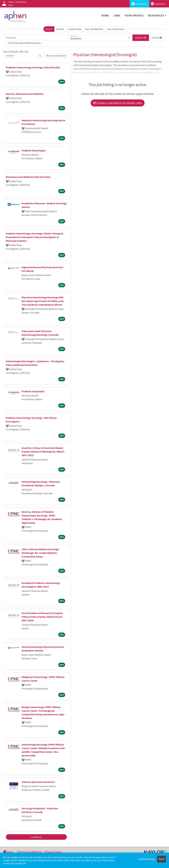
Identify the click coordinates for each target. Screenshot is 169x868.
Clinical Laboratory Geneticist (38, 782)
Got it (162, 859)
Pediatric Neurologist (34, 150)
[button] (157, 38)
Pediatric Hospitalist (33, 391)
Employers (158, 4)
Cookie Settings (146, 859)
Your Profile (134, 15)
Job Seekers (140, 4)
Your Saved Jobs (116, 29)
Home (105, 15)
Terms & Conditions (29, 852)
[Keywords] (37, 38)
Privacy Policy (53, 852)
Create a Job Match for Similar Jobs (118, 103)
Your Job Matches (94, 29)
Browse (60, 29)
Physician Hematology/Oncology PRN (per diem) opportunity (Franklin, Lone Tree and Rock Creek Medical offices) (43, 301)
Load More (36, 837)
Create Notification (56, 56)
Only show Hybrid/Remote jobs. (25, 43)
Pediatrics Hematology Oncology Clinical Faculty (33, 67)
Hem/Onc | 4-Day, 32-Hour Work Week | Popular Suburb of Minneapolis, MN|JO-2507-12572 (43, 452)
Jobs (117, 15)
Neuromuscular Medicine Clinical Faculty (28, 177)
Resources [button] (156, 15)
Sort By (9, 56)
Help (8, 852)
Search (49, 29)
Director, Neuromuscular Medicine (25, 94)
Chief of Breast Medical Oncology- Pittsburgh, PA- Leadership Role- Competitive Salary (41, 553)
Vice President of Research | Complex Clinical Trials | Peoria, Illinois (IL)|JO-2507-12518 (42, 617)
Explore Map (75, 29)
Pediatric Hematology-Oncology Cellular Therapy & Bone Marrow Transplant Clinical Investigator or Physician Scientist (35, 237)
